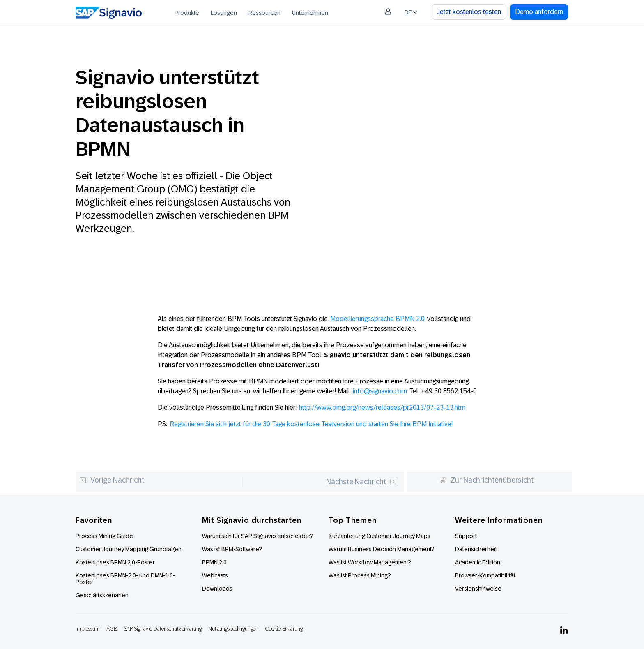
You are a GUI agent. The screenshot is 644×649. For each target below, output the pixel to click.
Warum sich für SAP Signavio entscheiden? (258, 536)
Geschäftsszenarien (102, 595)
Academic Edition (478, 562)
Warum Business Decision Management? (382, 549)
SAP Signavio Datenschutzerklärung (163, 629)
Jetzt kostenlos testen (469, 12)
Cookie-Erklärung (284, 629)
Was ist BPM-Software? (232, 549)
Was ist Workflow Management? (370, 562)
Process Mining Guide (104, 536)
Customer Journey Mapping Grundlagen (129, 549)
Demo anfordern (539, 12)
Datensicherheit (476, 549)
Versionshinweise (478, 589)
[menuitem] (187, 12)
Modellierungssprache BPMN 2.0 (377, 319)
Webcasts (215, 575)
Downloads (217, 589)
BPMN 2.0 (214, 562)
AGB (112, 629)
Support (466, 536)
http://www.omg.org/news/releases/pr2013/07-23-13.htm (382, 408)
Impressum (88, 629)
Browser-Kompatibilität (485, 575)
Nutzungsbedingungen (233, 629)
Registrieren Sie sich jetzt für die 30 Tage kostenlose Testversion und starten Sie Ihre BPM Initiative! (311, 424)
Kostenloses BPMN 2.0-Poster (115, 562)
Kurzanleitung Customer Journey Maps (379, 536)
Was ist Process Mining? (360, 575)
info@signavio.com (380, 391)
